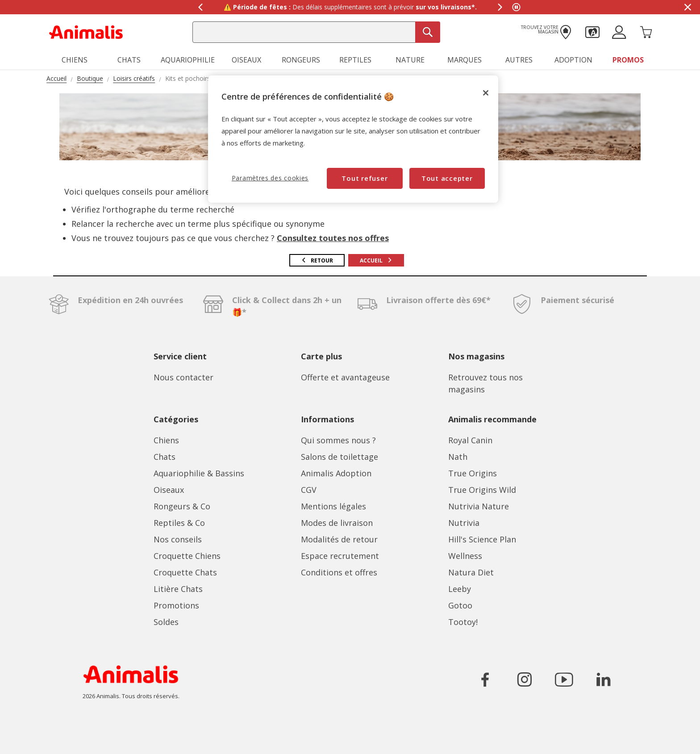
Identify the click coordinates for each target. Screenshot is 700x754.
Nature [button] (410, 60)
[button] (592, 31)
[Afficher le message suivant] (500, 7)
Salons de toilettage (340, 457)
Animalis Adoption (336, 473)
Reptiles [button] (355, 60)
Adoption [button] (573, 60)
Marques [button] (465, 60)
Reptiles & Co (179, 523)
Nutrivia (464, 523)
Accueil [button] (376, 260)
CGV (309, 490)
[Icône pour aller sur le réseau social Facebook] (485, 679)
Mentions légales (333, 506)
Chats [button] (129, 60)
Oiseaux (169, 490)
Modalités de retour (339, 539)
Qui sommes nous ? (338, 440)
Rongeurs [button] (301, 60)
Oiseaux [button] (246, 60)
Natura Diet (471, 572)
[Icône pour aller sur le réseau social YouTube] (564, 679)
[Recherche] (428, 32)
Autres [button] (519, 60)
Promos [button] (628, 60)
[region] (353, 139)
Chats (165, 457)
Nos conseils (178, 539)
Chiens (166, 440)
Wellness (465, 556)
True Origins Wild (482, 490)
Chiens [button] (75, 60)
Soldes (166, 622)
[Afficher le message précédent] (200, 7)
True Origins (473, 473)
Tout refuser (365, 178)
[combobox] (316, 32)
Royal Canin (470, 440)
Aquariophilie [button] (188, 60)
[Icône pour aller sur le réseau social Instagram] (525, 679)
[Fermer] (486, 93)
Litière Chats (178, 589)
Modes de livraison (337, 523)
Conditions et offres (339, 572)
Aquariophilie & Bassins (199, 473)
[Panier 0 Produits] (646, 31)
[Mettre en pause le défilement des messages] (516, 7)
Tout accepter (447, 178)
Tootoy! (463, 622)
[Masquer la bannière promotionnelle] (687, 7)
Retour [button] (317, 260)
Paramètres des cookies (270, 178)
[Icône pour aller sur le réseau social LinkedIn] (603, 679)
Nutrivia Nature (479, 506)
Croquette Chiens (187, 556)
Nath (458, 457)
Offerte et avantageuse (345, 377)
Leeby (460, 589)
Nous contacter (183, 377)
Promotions (176, 605)
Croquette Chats (185, 572)
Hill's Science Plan (482, 539)
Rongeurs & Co (182, 506)
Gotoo (460, 605)
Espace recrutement (340, 556)
